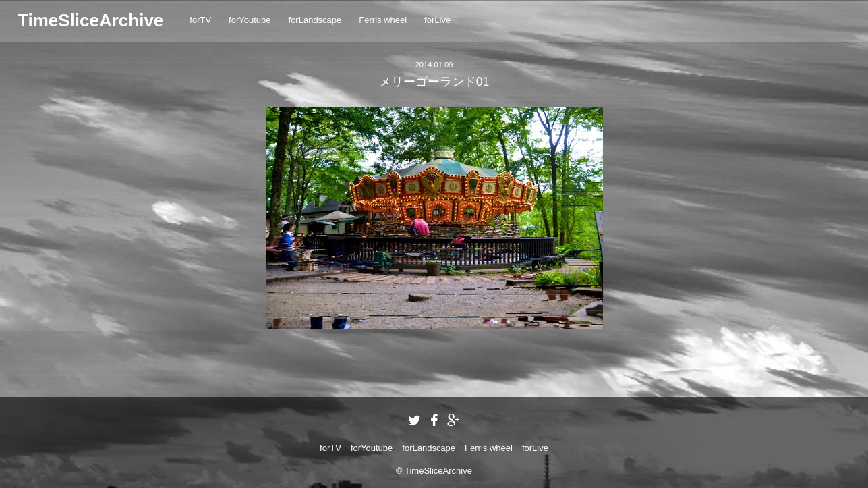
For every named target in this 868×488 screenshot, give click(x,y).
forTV (200, 20)
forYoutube (250, 20)
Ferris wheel (383, 20)
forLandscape (315, 20)
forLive (437, 20)
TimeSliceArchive (90, 20)
